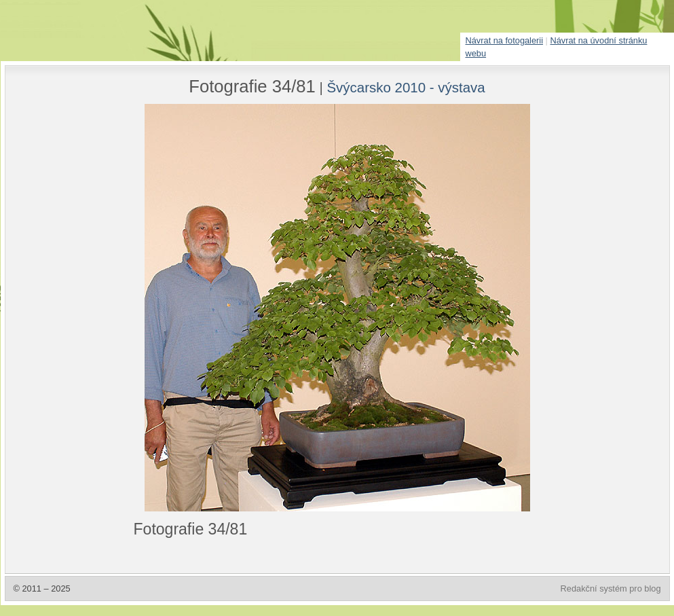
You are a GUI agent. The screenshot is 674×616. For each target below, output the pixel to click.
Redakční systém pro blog (611, 588)
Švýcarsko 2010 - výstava (406, 87)
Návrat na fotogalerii (505, 40)
